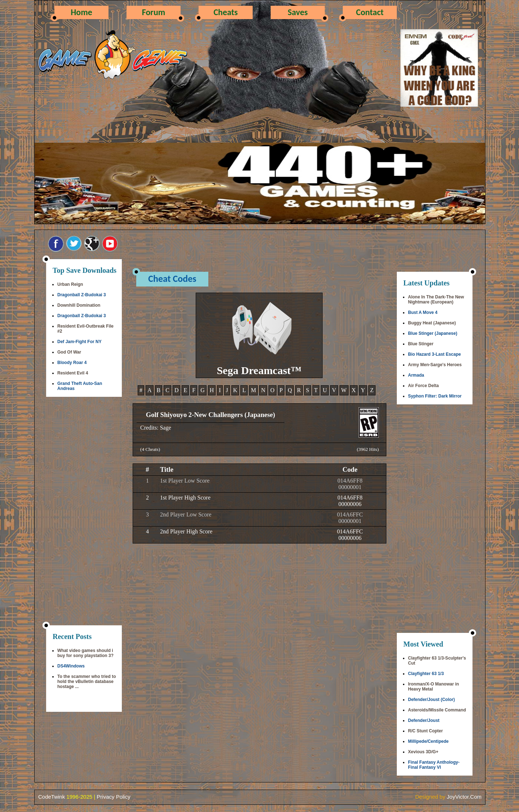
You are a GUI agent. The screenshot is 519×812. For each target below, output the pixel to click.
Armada (416, 375)
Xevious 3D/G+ (423, 752)
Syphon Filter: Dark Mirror (435, 396)
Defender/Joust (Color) (431, 700)
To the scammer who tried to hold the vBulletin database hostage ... (86, 682)
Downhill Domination (79, 305)
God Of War (69, 352)
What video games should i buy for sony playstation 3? (85, 653)
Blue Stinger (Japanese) (433, 333)
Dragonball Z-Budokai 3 (82, 295)
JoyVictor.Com (464, 797)
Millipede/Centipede (428, 741)
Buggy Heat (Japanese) (432, 323)
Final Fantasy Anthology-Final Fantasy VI (434, 765)
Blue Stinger (421, 344)
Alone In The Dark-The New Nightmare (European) (436, 299)
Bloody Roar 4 (72, 363)
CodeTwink (52, 797)
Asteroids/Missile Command (437, 710)
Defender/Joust (424, 720)
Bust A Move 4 (423, 312)
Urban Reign (70, 284)
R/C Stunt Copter (425, 731)
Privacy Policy (113, 797)
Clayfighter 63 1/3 (426, 674)
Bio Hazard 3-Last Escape (434, 354)
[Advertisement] (84, 512)
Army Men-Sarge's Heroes (435, 365)
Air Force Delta (423, 386)
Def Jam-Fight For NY (79, 342)
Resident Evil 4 (73, 373)
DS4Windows (71, 666)
